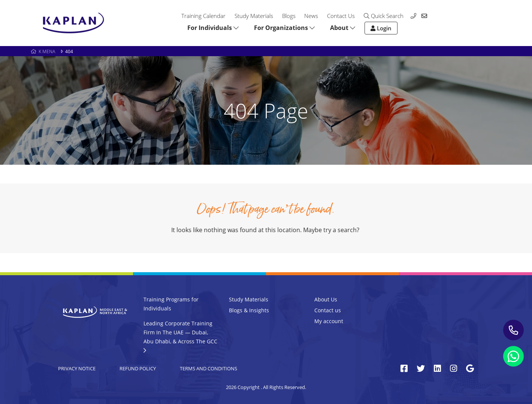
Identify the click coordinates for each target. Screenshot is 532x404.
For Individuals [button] (213, 28)
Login (381, 28)
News (311, 16)
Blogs (289, 16)
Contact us (328, 310)
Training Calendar (203, 16)
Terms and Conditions (208, 368)
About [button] (343, 28)
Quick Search (384, 16)
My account (329, 321)
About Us (326, 299)
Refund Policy (138, 368)
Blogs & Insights (249, 310)
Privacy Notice (77, 368)
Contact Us (341, 16)
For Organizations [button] (284, 28)
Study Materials (254, 16)
